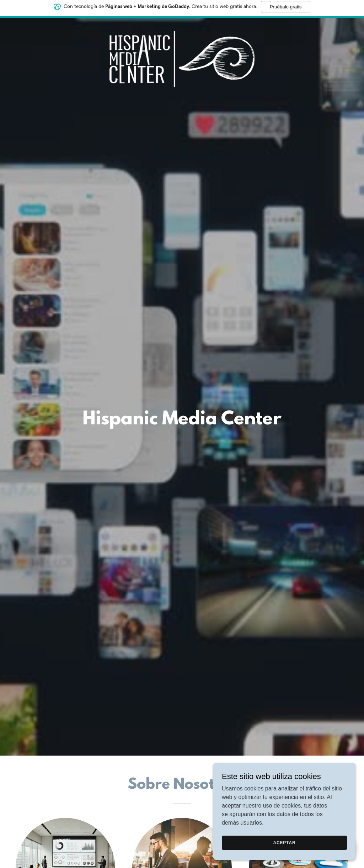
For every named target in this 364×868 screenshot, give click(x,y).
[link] (182, 26)
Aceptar (284, 842)
